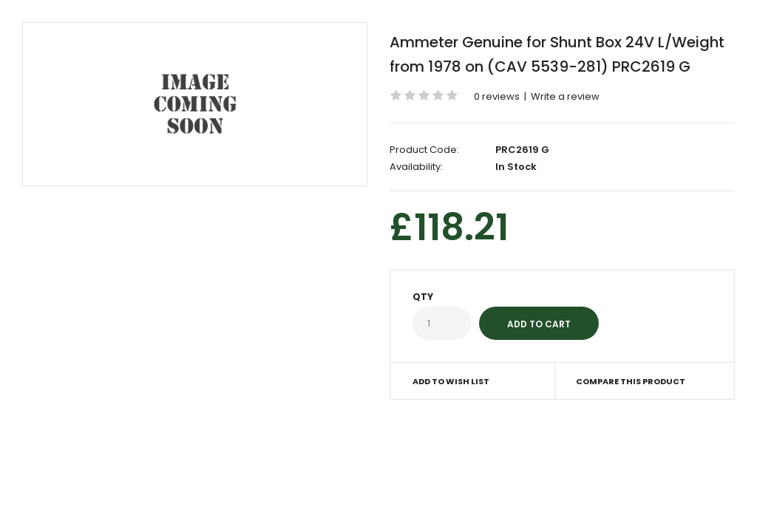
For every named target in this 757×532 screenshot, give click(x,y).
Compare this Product (631, 381)
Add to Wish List (451, 381)
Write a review (565, 96)
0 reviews (497, 96)
